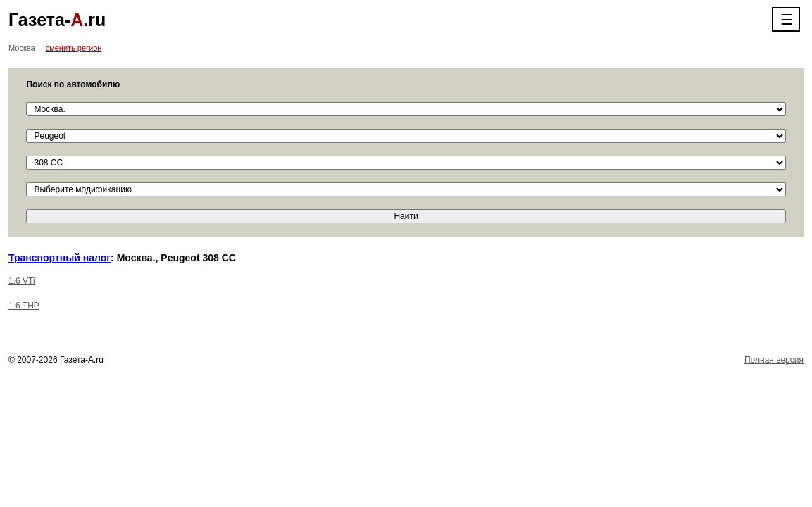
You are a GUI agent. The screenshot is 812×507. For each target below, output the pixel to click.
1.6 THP (24, 306)
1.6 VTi (22, 281)
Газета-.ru (57, 20)
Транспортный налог (60, 258)
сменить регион (74, 48)
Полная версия (774, 360)
